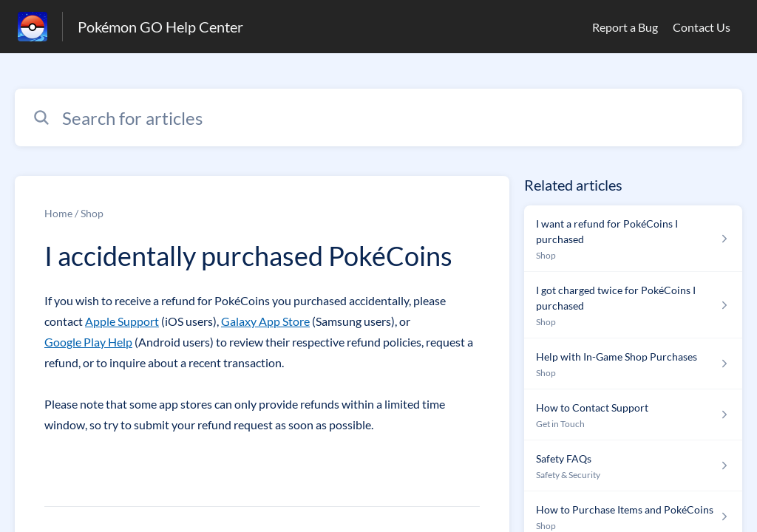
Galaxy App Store (265, 321)
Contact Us (702, 27)
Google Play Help (88, 342)
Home (58, 213)
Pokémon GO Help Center (160, 27)
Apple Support (122, 321)
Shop (92, 213)
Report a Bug (625, 27)
